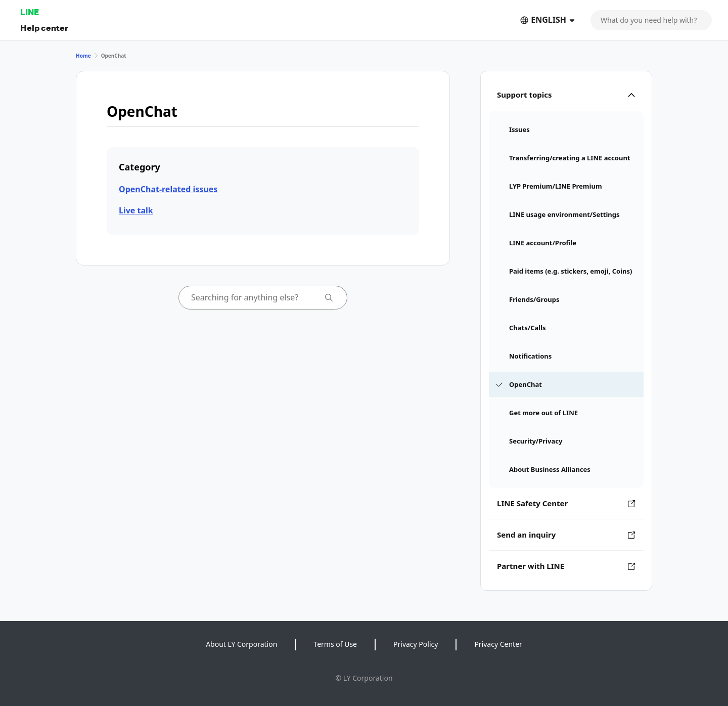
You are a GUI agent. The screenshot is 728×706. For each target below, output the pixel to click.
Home (83, 56)
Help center (44, 28)
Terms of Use (335, 644)
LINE (30, 12)
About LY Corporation (241, 644)
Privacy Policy (416, 644)
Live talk (136, 210)
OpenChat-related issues (168, 189)
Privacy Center (498, 644)
